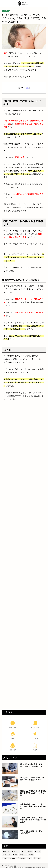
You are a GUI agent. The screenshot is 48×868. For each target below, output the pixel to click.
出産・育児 (6, 11)
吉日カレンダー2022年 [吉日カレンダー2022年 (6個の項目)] (10, 858)
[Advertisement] (24, 430)
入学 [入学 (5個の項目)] (16, 855)
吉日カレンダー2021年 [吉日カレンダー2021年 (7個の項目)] (27, 855)
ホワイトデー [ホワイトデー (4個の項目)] (8, 855)
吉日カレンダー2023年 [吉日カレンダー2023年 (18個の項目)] (26, 858)
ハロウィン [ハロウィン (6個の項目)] (17, 852)
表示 (27, 88)
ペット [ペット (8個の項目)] (38, 852)
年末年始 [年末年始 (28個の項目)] (38, 858)
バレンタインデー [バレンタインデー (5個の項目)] (28, 852)
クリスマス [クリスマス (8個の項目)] (7, 852)
